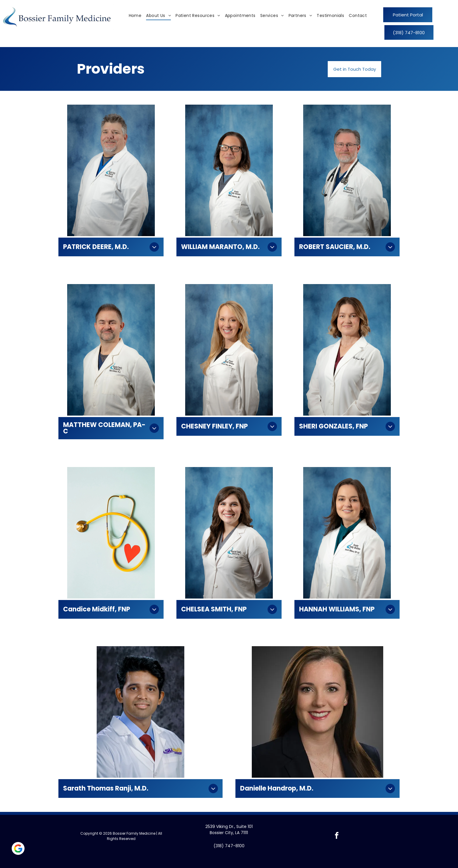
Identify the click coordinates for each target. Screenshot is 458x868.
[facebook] (337, 836)
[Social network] (18, 849)
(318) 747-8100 (229, 846)
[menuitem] (135, 16)
